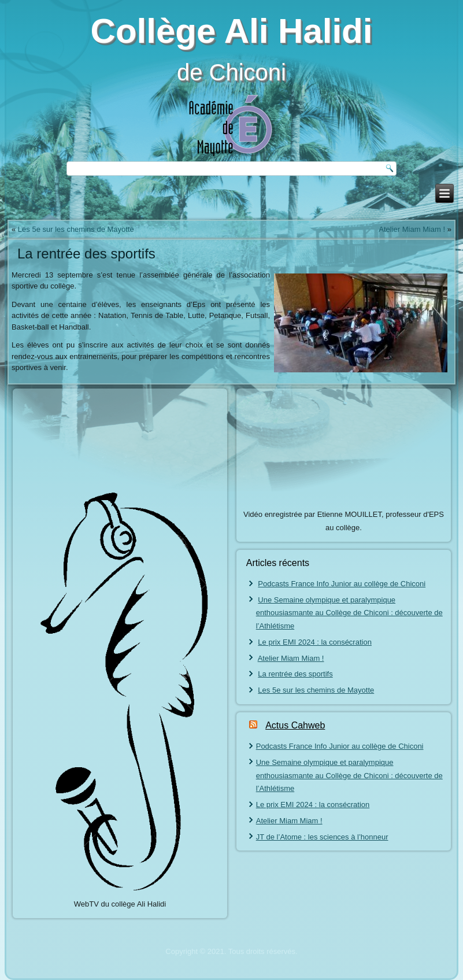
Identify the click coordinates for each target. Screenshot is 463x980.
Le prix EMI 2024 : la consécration (315, 642)
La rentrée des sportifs (295, 674)
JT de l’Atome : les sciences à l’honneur (322, 837)
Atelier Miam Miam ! (412, 229)
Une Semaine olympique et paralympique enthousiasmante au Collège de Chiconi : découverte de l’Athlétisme (349, 613)
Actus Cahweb (295, 725)
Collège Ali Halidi (232, 31)
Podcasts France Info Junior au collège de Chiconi (342, 584)
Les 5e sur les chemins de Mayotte (76, 229)
